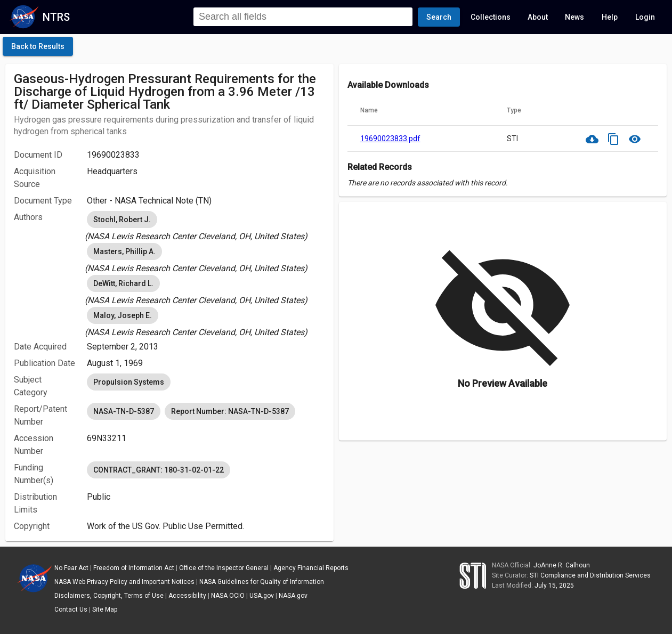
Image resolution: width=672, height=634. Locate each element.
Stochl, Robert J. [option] (122, 220)
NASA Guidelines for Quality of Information (262, 582)
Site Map (105, 609)
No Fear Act (71, 568)
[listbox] (206, 226)
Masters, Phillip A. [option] (124, 251)
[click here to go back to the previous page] (38, 46)
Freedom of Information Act (134, 568)
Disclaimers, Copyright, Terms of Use (109, 596)
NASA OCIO (228, 596)
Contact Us (71, 609)
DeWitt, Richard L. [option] (123, 283)
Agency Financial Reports (311, 568)
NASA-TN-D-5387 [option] (124, 411)
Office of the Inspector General (224, 568)
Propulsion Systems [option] (129, 382)
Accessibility (187, 596)
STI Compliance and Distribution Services (590, 575)
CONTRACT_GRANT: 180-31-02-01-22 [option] (159, 470)
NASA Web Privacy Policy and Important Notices (124, 582)
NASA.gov (293, 596)
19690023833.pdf (390, 139)
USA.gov (262, 596)
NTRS (56, 17)
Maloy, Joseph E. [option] (123, 315)
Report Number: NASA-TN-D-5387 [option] (230, 411)
